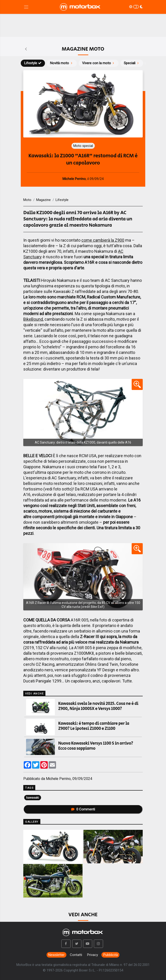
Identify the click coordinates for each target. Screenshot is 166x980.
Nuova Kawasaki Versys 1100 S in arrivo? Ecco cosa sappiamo (96, 746)
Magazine (43, 200)
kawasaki (33, 797)
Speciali (132, 63)
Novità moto (62, 63)
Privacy (93, 955)
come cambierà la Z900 (103, 240)
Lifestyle (33, 63)
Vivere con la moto (99, 63)
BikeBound (33, 319)
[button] (66, 944)
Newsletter (56, 955)
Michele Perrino (58, 779)
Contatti (76, 955)
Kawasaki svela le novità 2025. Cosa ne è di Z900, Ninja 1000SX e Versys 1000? (98, 706)
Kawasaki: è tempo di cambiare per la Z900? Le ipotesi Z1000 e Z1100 (94, 726)
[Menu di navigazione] (26, 7)
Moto (27, 200)
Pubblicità (111, 955)
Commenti (83, 809)
